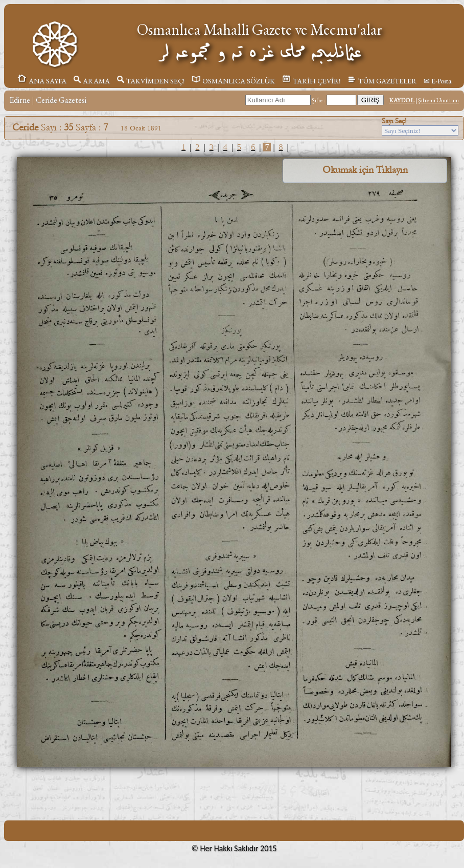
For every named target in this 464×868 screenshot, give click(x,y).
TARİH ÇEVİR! (311, 81)
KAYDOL (402, 100)
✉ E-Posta (437, 81)
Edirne (20, 100)
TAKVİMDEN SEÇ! (151, 81)
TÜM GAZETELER (382, 81)
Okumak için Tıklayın (365, 170)
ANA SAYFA (42, 81)
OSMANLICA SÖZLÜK (233, 81)
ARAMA (92, 81)
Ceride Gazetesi (61, 100)
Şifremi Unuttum (438, 100)
